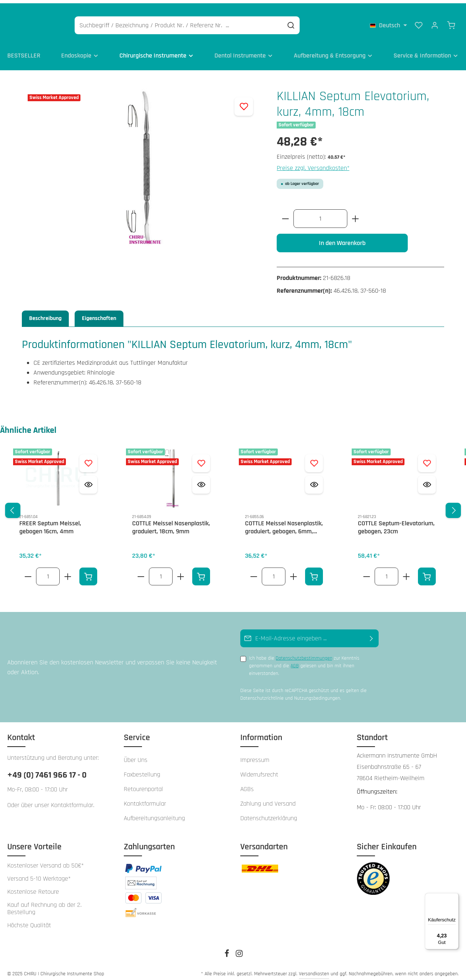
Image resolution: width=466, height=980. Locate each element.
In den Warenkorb (342, 238)
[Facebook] (228, 951)
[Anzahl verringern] (285, 214)
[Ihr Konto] (435, 22)
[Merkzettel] (419, 22)
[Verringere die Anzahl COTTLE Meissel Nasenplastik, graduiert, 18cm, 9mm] (141, 572)
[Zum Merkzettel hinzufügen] (244, 102)
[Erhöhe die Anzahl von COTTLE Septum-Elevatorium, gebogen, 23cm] (406, 572)
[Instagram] (239, 951)
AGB (295, 661)
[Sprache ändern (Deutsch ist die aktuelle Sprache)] (388, 22)
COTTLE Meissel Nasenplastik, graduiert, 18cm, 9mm (171, 523)
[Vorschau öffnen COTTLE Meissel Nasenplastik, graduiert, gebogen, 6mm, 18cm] (314, 480)
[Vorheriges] (13, 506)
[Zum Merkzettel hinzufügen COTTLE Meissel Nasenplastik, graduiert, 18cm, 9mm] (201, 459)
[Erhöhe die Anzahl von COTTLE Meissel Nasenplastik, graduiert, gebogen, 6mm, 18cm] (294, 572)
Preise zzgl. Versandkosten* (313, 163)
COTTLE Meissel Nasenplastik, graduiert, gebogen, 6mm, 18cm (284, 523)
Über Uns (136, 755)
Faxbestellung (142, 770)
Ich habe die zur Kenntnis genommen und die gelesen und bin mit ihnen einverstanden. (304, 661)
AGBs (247, 784)
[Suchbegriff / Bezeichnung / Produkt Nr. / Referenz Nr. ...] (214, 22)
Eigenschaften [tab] (99, 314)
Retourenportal (143, 784)
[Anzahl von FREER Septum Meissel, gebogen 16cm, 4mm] (48, 572)
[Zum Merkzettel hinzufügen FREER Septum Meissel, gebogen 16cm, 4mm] (88, 459)
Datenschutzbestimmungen (304, 653)
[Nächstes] (453, 506)
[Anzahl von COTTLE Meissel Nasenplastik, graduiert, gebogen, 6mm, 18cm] (274, 572)
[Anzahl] (320, 214)
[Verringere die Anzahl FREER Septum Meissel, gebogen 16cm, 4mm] (28, 572)
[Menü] (454, 897)
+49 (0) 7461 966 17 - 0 (47, 770)
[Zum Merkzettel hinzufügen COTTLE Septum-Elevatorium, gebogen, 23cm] (427, 459)
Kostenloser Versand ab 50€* (46, 861)
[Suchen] (326, 22)
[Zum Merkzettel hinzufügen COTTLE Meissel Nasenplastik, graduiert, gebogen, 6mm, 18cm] (314, 459)
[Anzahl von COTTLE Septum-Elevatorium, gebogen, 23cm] (386, 572)
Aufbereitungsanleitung (154, 813)
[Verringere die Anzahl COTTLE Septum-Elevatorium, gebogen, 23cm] (366, 572)
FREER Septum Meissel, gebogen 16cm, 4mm (50, 523)
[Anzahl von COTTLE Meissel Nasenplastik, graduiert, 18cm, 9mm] (161, 572)
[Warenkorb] (451, 22)
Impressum (255, 755)
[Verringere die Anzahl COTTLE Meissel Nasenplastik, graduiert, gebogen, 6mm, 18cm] (254, 572)
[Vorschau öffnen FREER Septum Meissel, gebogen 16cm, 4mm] (88, 480)
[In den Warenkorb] (88, 572)
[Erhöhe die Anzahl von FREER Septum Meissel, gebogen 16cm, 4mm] (68, 572)
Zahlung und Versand (268, 799)
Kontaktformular (72, 800)
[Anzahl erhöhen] (356, 214)
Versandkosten (314, 969)
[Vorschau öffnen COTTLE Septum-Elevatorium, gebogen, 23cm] (427, 480)
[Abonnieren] (372, 634)
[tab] (45, 314)
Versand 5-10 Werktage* (39, 874)
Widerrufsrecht (259, 770)
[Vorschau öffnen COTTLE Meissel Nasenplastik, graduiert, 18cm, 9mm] (201, 480)
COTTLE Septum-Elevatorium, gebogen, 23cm (396, 523)
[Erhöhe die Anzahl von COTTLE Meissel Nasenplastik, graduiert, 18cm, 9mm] (181, 572)
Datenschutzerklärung (269, 813)
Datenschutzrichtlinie (262, 693)
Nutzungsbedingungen (317, 693)
